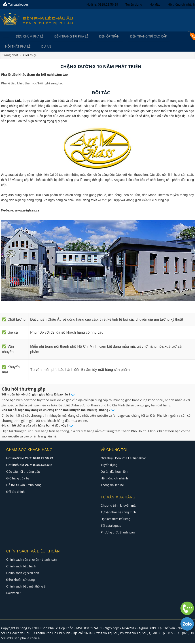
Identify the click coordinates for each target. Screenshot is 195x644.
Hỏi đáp (155, 4)
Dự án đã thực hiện (114, 472)
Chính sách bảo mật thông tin (27, 587)
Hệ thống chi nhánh (181, 4)
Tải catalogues (16, 4)
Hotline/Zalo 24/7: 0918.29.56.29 (30, 459)
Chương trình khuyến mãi (118, 506)
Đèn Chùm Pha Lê (28, 37)
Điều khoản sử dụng (20, 580)
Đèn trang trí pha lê (69, 37)
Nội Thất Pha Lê (18, 47)
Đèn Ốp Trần (105, 37)
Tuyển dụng (134, 4)
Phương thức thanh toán (118, 533)
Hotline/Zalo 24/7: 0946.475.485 (29, 466)
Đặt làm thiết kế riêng (116, 520)
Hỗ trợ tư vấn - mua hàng (24, 486)
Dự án (45, 47)
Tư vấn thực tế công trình (118, 513)
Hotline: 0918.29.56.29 (102, 4)
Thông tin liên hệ (112, 486)
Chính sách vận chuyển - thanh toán (31, 560)
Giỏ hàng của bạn (19, 479)
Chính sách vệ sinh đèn (23, 574)
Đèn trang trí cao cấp (143, 37)
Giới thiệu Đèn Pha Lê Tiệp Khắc (124, 459)
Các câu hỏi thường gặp (23, 472)
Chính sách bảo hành (21, 567)
